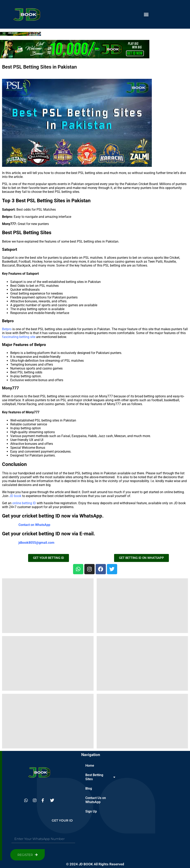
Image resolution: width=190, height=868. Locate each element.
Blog (89, 788)
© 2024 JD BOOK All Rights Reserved (95, 864)
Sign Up (91, 811)
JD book (15, 496)
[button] (146, 14)
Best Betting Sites (100, 777)
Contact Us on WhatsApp (96, 800)
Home (90, 766)
